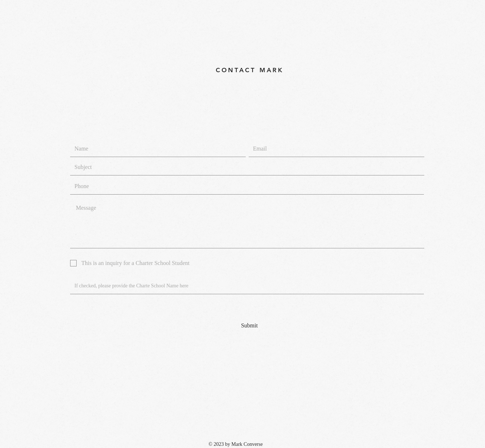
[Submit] (249, 326)
